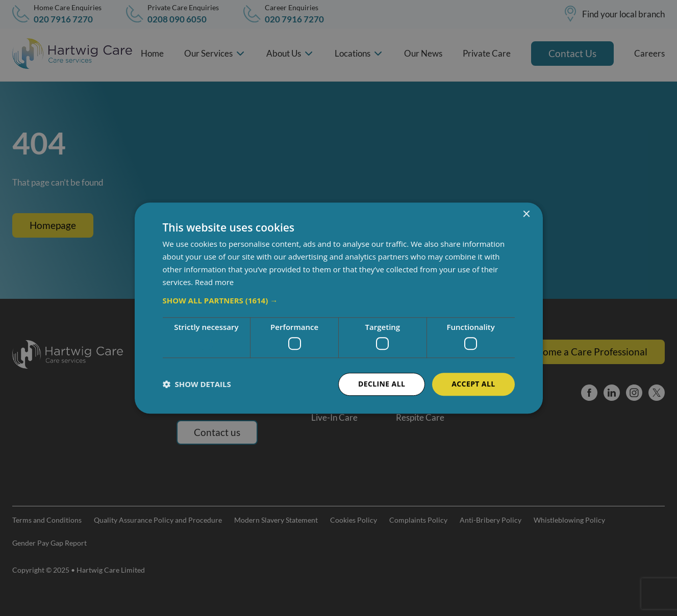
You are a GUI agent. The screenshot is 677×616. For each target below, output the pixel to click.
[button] (339, 301)
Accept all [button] (473, 384)
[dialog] (338, 308)
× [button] (526, 214)
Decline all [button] (382, 384)
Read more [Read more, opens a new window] (215, 282)
